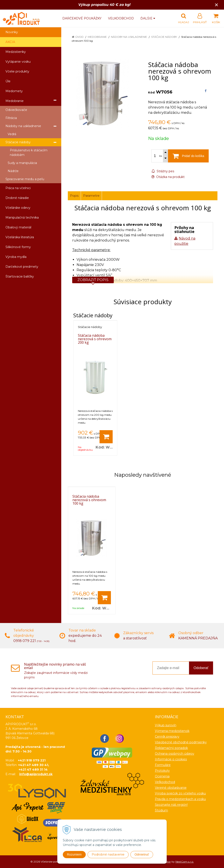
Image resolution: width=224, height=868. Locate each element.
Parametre (91, 196)
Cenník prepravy (167, 737)
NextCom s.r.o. (185, 862)
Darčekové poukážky (82, 18)
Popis (74, 196)
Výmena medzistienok (172, 731)
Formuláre (163, 765)
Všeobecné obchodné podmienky (181, 742)
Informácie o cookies (171, 759)
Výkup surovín (166, 725)
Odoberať (201, 668)
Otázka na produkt (168, 177)
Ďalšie (148, 18)
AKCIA (10, 42)
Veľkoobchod (121, 18)
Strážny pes (163, 171)
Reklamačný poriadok (171, 748)
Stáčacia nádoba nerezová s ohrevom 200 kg (95, 339)
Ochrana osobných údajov (175, 754)
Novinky (12, 32)
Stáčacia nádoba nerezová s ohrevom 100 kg (89, 500)
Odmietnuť (142, 854)
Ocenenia (162, 776)
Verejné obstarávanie (171, 788)
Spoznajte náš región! (171, 805)
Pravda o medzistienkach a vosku (180, 799)
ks (161, 156)
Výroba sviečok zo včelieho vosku (180, 793)
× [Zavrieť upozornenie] (217, 5)
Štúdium (161, 810)
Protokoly (162, 771)
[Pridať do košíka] (106, 437)
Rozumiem (74, 854)
